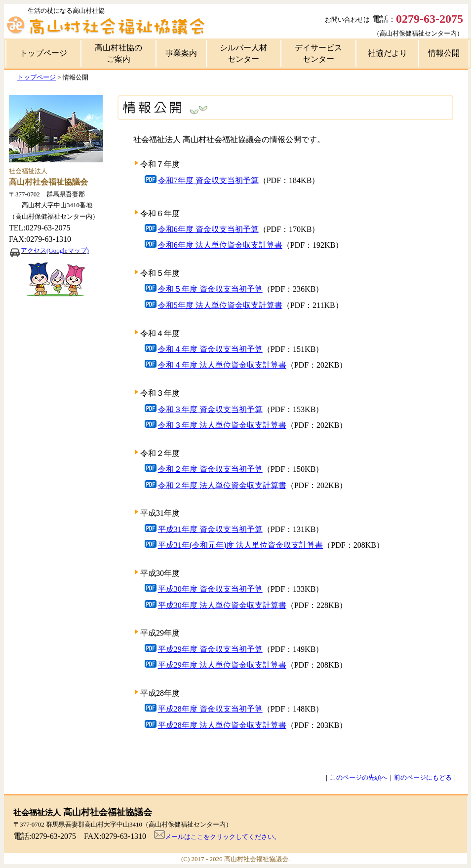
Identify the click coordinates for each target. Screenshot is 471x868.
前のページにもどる (423, 777)
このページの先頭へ (359, 777)
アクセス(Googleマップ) (55, 250)
